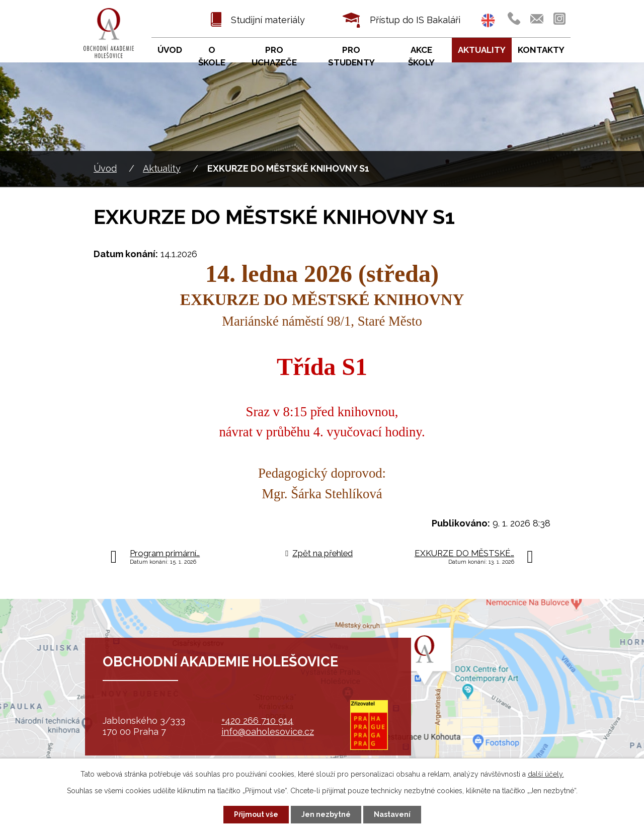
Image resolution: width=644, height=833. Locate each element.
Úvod (105, 168)
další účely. (546, 774)
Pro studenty (351, 56)
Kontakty (541, 50)
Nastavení (392, 814)
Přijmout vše (256, 814)
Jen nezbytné (326, 814)
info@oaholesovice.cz (268, 732)
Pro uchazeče (274, 56)
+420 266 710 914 (257, 721)
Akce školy (421, 56)
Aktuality (162, 168)
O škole (212, 56)
